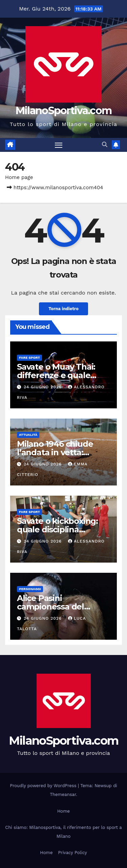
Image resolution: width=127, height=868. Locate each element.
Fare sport (29, 358)
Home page (19, 177)
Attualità (28, 435)
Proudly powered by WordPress (44, 786)
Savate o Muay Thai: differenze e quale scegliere (56, 375)
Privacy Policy (72, 853)
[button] (105, 145)
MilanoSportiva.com (63, 111)
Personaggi (30, 589)
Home (63, 811)
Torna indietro (63, 309)
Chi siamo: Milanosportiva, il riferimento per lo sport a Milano (63, 832)
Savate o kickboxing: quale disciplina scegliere (57, 529)
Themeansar (63, 794)
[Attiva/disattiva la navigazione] (59, 145)
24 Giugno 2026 (44, 387)
